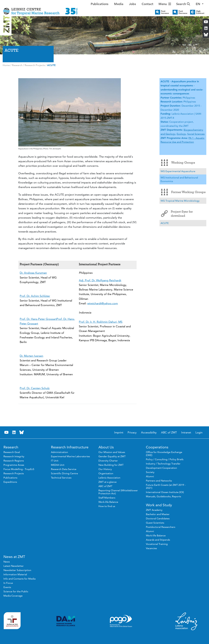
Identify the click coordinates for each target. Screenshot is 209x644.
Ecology (181, 134)
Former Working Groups (183, 192)
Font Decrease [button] (183, 12)
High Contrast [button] (200, 12)
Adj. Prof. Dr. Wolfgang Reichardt (100, 280)
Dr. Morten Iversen (31, 356)
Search (183, 4)
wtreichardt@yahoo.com (103, 303)
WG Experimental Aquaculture (178, 171)
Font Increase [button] (165, 12)
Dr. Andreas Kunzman (33, 273)
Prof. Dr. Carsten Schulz (35, 388)
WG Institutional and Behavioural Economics (179, 179)
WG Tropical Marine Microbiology (180, 201)
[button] (200, 4)
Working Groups (178, 162)
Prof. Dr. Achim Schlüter (35, 296)
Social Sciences (196, 134)
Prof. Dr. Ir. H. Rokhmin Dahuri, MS (101, 322)
